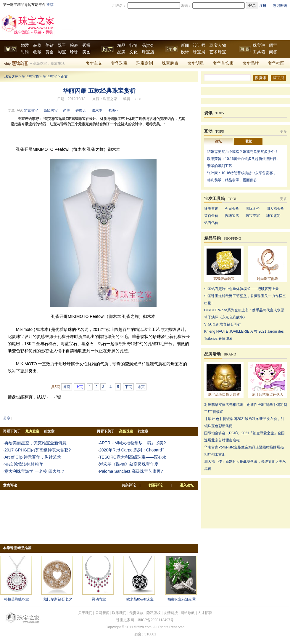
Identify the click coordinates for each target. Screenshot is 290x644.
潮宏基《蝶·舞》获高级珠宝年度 (129, 464)
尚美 (67, 110)
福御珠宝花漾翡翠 (182, 599)
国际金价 (253, 209)
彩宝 (62, 52)
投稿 (50, 5)
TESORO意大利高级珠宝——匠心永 (133, 457)
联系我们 (119, 613)
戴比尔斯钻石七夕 (58, 599)
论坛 (218, 141)
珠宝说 (259, 45)
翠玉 (62, 45)
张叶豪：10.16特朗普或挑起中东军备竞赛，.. (243, 173)
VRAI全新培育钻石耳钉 (223, 324)
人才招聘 (205, 613)
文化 (133, 52)
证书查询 (211, 209)
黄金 (49, 52)
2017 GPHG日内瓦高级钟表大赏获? (38, 450)
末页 (141, 387)
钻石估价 (211, 223)
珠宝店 (148, 52)
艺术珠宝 (218, 52)
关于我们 (85, 613)
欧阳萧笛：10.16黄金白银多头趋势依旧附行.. (243, 159)
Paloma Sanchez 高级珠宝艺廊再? (131, 471)
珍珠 (74, 52)
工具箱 (259, 52)
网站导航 (188, 613)
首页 (67, 387)
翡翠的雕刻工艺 (220, 166)
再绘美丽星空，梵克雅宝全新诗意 (36, 443)
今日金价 (232, 209)
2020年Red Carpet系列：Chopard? (132, 450)
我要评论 (156, 485)
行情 (133, 45)
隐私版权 (154, 613)
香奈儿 (81, 110)
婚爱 (25, 45)
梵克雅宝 (31, 110)
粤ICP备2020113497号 (156, 620)
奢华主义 (94, 63)
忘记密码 (280, 6)
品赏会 (148, 45)
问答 (273, 52)
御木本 (97, 110)
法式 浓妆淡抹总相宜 (24, 464)
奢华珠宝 (119, 63)
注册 (263, 6)
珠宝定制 (145, 63)
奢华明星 (196, 63)
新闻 (185, 45)
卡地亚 (113, 110)
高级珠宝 (51, 110)
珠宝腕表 (170, 63)
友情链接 (171, 613)
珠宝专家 (253, 216)
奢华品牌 (251, 63)
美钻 (49, 45)
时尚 (25, 52)
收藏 (37, 52)
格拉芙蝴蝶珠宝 (17, 599)
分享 (7, 418)
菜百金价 (211, 216)
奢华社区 (276, 63)
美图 (86, 52)
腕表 (74, 45)
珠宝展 (199, 52)
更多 (283, 132)
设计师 (199, 45)
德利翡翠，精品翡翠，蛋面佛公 (232, 180)
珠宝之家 (12, 76)
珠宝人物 (218, 45)
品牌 (121, 52)
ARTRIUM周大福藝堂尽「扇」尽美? (132, 443)
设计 (185, 52)
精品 (121, 45)
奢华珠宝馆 (30, 76)
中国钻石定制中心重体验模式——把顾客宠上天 (241, 289)
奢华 (37, 45)
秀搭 (86, 45)
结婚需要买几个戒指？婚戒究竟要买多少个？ (243, 152)
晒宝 (273, 45)
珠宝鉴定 (273, 216)
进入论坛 (187, 485)
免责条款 (136, 613)
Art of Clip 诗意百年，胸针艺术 (33, 457)
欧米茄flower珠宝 (140, 599)
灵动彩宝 (99, 599)
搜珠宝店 (232, 216)
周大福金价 (275, 209)
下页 (128, 387)
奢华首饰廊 (223, 63)
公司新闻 (102, 613)
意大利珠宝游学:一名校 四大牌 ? (34, 471)
